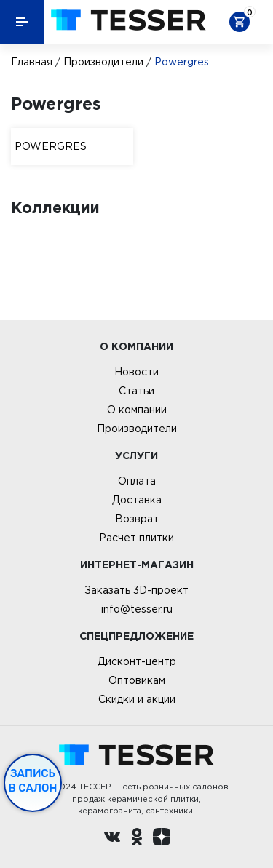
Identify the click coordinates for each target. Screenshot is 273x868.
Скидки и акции (137, 699)
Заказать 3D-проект (136, 590)
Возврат (137, 519)
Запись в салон (33, 781)
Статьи (136, 391)
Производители (103, 62)
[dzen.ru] (162, 839)
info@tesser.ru (137, 609)
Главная (32, 62)
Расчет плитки (136, 538)
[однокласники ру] (137, 839)
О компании (137, 410)
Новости (136, 372)
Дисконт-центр (137, 661)
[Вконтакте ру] (112, 839)
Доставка (137, 500)
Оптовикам (137, 680)
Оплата (137, 481)
